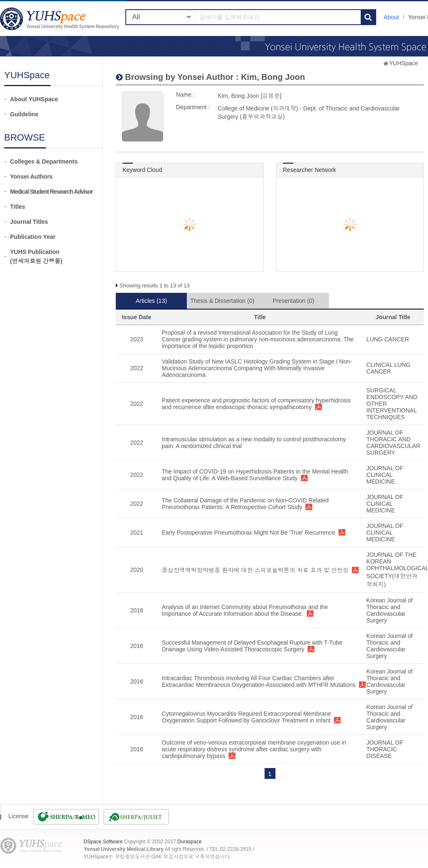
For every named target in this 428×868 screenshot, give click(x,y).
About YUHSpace (34, 99)
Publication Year (33, 237)
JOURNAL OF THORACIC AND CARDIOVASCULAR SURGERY (394, 443)
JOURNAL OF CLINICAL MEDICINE (385, 475)
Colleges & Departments (44, 161)
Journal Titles (29, 222)
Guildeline (24, 114)
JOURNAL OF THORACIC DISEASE (385, 749)
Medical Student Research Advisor (51, 192)
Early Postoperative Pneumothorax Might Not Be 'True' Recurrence (248, 533)
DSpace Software (103, 842)
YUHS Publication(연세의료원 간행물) (36, 256)
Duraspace (189, 842)
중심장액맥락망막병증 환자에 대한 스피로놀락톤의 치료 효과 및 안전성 (255, 570)
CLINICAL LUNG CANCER (389, 368)
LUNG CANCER (388, 339)
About (391, 17)
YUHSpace (404, 63)
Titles (18, 207)
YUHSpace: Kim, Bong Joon (61, 19)
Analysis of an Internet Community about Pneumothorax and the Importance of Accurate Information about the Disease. (245, 610)
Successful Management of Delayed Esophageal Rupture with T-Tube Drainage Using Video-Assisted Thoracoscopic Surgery (252, 646)
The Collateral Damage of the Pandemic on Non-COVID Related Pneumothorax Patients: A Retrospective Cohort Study (245, 504)
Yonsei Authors (31, 177)
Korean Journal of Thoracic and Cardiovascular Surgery (390, 610)
